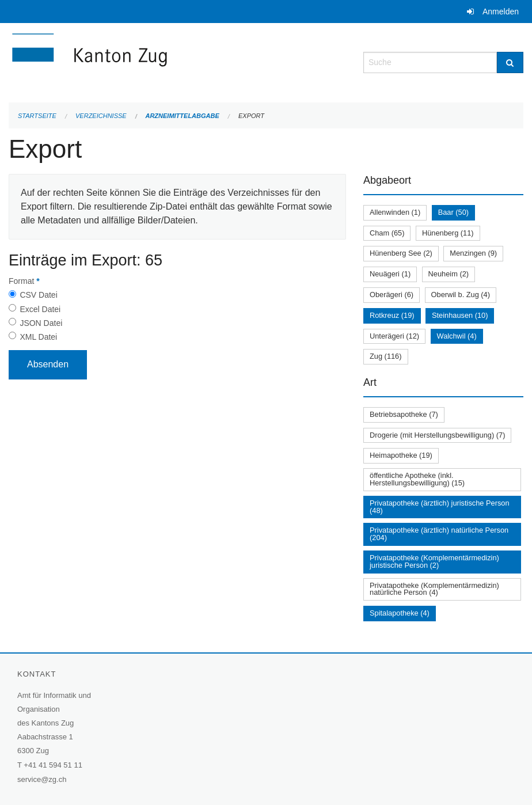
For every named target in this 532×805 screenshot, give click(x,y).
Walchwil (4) (457, 336)
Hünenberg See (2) (401, 253)
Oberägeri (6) (392, 295)
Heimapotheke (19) (401, 455)
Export (251, 116)
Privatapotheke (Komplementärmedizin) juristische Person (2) (434, 561)
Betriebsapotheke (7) (404, 414)
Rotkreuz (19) (392, 315)
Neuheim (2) (449, 274)
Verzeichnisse (101, 116)
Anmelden (501, 12)
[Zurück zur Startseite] (158, 61)
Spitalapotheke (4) (400, 613)
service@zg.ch (42, 779)
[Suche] (510, 62)
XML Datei (38, 337)
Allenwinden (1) (395, 212)
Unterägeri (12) (394, 336)
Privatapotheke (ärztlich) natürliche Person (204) (439, 534)
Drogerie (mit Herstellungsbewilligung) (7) (437, 435)
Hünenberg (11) (448, 233)
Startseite (37, 116)
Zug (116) (385, 356)
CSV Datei (38, 295)
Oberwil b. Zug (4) (461, 295)
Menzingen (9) (473, 253)
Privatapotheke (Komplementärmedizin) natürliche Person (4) (434, 589)
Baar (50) (453, 212)
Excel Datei (40, 309)
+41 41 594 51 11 (53, 765)
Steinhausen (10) (460, 315)
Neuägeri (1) (390, 274)
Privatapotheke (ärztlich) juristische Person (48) (440, 507)
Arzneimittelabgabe (182, 116)
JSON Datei (41, 323)
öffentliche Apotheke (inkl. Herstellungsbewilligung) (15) (417, 479)
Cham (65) (387, 233)
